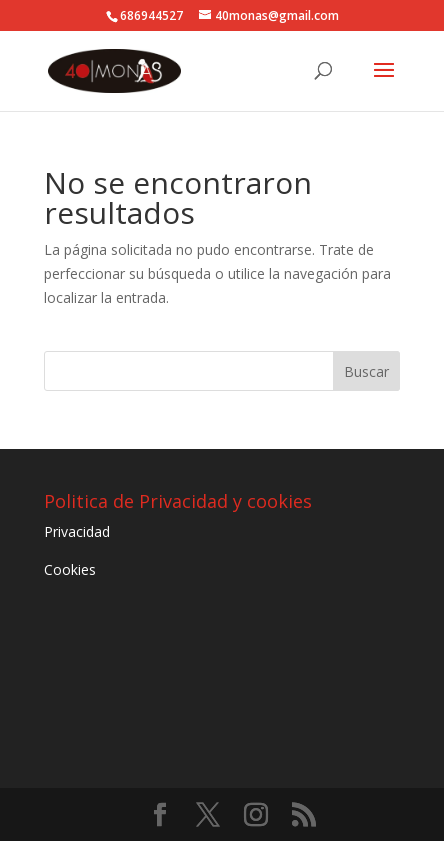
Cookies (70, 569)
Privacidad (77, 531)
